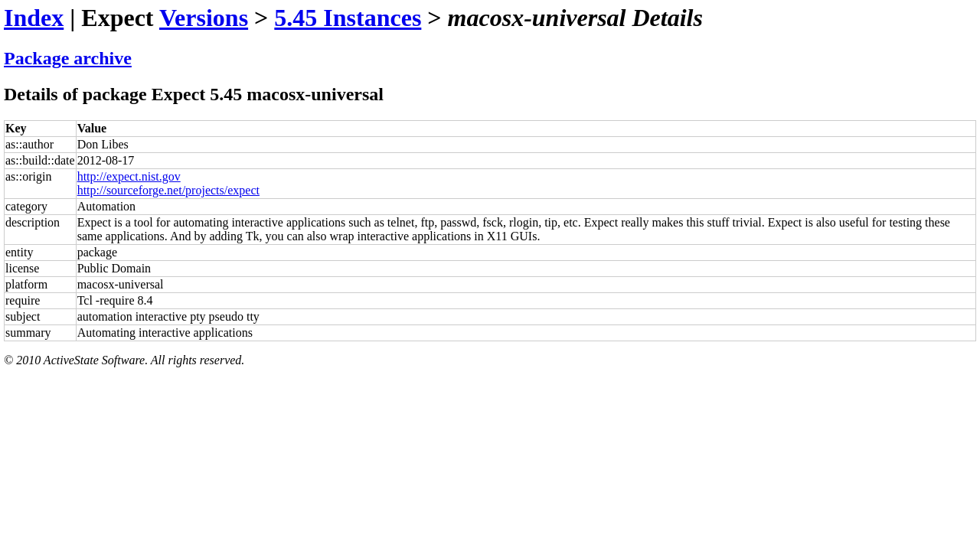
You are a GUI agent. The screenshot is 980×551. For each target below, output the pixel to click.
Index (34, 18)
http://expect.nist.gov (129, 176)
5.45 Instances (348, 18)
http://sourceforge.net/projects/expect (168, 190)
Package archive (68, 58)
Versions (204, 18)
